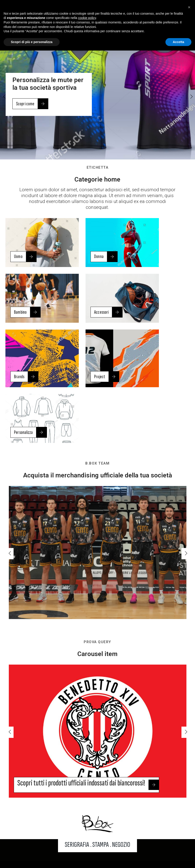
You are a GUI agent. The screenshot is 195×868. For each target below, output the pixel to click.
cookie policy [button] (87, 19)
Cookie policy (153, 847)
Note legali (98, 847)
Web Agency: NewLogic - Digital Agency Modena (97, 861)
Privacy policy (124, 847)
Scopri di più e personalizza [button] (32, 43)
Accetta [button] (178, 43)
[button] (191, 97)
